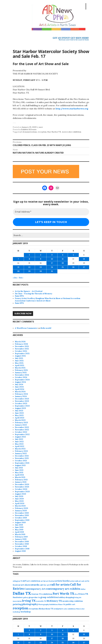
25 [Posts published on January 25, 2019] (63, 267)
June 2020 (19, 499)
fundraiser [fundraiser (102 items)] (18, 597)
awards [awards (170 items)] (35, 585)
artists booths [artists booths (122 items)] (62, 581)
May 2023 (19, 415)
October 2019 (21, 518)
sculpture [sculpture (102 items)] (58, 609)
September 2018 (22, 549)
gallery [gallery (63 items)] (26, 597)
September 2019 (22, 520)
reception (42, 132)
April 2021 (19, 475)
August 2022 (20, 437)
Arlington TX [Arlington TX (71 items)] (18, 581)
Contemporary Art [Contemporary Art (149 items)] (35, 589)
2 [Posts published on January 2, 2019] (41, 255)
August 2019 (20, 523)
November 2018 (22, 544)
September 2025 (22, 354)
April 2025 (19, 365)
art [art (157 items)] (25, 581)
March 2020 (20, 506)
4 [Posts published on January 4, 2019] (63, 255)
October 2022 (21, 432)
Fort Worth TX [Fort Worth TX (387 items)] (63, 594)
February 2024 (21, 394)
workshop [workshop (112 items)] (26, 612)
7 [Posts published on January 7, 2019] (18, 259)
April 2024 (20, 389)
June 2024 (19, 387)
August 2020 (20, 494)
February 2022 (21, 451)
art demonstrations (28, 132)
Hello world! (46, 328)
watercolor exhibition (72, 132)
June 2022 (19, 442)
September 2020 (22, 492)
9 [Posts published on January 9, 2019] (41, 259)
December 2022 (22, 427)
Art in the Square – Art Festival (29, 291)
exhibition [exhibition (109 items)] (47, 594)
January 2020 (21, 511)
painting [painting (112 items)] (17, 604)
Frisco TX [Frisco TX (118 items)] (83, 594)
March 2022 (20, 449)
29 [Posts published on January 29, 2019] (29, 271)
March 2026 (20, 342)
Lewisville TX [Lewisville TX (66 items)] (41, 601)
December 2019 (22, 513)
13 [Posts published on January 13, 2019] (84, 259)
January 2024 (21, 396)
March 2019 (20, 534)
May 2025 (19, 363)
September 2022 (22, 434)
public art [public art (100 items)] (70, 604)
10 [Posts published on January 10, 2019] (52, 259)
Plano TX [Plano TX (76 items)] (62, 604)
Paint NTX (19, 296)
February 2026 (21, 344)
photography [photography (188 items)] (30, 604)
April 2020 (20, 503)
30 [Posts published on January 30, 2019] (41, 271)
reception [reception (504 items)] (20, 608)
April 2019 (19, 532)
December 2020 (22, 484)
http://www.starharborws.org (72, 109)
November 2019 (22, 515)
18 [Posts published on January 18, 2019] (63, 263)
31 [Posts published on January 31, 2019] (52, 271)
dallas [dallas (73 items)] (83, 589)
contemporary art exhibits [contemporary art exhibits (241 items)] (63, 589)
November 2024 (22, 375)
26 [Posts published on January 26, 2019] (73, 267)
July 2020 (19, 496)
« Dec (15, 278)
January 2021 (21, 482)
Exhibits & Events (29, 130)
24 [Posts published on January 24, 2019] (52, 267)
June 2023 (19, 413)
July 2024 (19, 384)
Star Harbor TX (54, 132)
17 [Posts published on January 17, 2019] (52, 263)
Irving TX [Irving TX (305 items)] (29, 601)
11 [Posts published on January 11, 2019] (63, 259)
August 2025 (20, 356)
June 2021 (19, 470)
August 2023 (20, 408)
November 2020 (22, 487)
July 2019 (19, 525)
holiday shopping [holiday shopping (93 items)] (66, 597)
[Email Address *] (51, 212)
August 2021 (20, 465)
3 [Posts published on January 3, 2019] (52, 255)
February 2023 (21, 423)
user (41, 127)
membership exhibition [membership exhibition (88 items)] (73, 601)
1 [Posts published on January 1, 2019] (29, 255)
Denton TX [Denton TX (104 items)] (37, 594)
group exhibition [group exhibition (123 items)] (49, 597)
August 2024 (20, 382)
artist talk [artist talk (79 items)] (74, 581)
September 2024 (22, 380)
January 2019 (21, 539)
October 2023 (21, 404)
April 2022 (20, 446)
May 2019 (19, 530)
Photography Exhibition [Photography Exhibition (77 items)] (48, 604)
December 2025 (22, 346)
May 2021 (19, 473)
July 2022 (19, 439)
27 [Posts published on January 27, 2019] (84, 267)
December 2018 (22, 542)
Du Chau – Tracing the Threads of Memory (34, 294)
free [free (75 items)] (76, 594)
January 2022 (21, 454)
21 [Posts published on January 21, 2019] (18, 267)
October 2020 (21, 489)
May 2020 (19, 501)
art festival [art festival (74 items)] (50, 581)
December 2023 (22, 399)
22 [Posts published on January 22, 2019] (29, 267)
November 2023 (22, 401)
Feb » (21, 278)
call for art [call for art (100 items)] (45, 585)
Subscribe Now (23, 314)
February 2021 (21, 480)
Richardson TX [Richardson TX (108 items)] (46, 609)
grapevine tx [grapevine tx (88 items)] (34, 597)
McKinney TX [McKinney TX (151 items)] (54, 601)
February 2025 (21, 370)
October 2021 (21, 461)
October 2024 (21, 377)
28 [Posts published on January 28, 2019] (18, 271)
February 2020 (21, 508)
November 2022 (22, 430)
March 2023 (20, 420)
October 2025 (21, 351)
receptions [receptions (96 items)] (34, 609)
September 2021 (22, 463)
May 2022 (19, 444)
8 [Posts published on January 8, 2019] (29, 259)
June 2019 (19, 527)
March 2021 (20, 477)
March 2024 (20, 392)
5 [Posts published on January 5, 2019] (73, 255)
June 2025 (19, 361)
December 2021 (22, 456)
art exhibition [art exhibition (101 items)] (34, 581)
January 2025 (21, 373)
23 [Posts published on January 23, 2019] (41, 267)
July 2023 (19, 411)
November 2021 (22, 458)
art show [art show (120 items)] (25, 585)
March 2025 (20, 368)
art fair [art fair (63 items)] (43, 581)
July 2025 (19, 358)
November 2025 (22, 349)
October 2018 (21, 546)
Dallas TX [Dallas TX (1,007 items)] (22, 593)
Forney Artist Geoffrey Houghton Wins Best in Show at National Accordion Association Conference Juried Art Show (48, 300)
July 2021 (19, 468)
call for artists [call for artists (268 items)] (60, 585)
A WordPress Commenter (26, 328)
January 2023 (21, 425)
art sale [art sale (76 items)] (82, 581)
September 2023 (22, 406)
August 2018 (20, 551)
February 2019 (21, 537)
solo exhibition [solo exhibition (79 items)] (70, 609)
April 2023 (20, 418)
